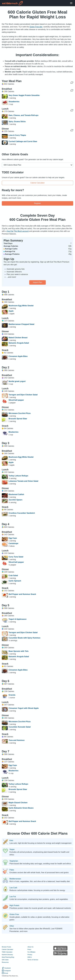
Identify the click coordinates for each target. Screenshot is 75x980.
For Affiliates (31, 952)
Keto (11, 841)
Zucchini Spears (16, 500)
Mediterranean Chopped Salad (21, 324)
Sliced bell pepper (16, 400)
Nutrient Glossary (7, 955)
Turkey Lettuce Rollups (18, 476)
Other (12, 926)
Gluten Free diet (36, 27)
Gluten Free (14, 914)
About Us (30, 947)
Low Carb (13, 888)
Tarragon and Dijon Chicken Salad (23, 395)
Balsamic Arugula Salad (19, 343)
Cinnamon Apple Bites (18, 356)
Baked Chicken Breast (18, 338)
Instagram (6, 971)
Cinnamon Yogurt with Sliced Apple (24, 708)
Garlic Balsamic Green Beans (21, 808)
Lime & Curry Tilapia (17, 135)
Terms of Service (33, 960)
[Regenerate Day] (72, 83)
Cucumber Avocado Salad (20, 727)
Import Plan (37, 282)
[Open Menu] (71, 3)
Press (29, 949)
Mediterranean (15, 879)
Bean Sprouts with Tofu (19, 651)
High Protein (14, 906)
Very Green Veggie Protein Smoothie (24, 95)
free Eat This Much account (18, 231)
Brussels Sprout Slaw (18, 419)
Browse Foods (6, 947)
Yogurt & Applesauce (18, 619)
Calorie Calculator (37, 183)
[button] (37, 165)
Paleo (12, 870)
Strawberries (14, 102)
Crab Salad (13, 575)
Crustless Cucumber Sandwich (22, 513)
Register (37, 203)
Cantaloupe (13, 543)
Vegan (12, 849)
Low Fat (13, 897)
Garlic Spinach (15, 581)
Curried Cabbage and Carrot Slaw (23, 141)
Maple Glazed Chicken (18, 803)
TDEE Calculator (7, 952)
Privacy (30, 955)
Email (5, 973)
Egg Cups (13, 538)
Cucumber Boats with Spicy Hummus (24, 638)
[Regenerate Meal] (72, 90)
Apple (11, 311)
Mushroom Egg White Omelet (21, 306)
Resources (5, 962)
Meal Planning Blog (8, 957)
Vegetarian (14, 861)
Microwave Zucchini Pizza (20, 413)
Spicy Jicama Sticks (17, 122)
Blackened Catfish (16, 494)
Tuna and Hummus (17, 740)
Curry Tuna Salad (16, 557)
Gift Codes (5, 960)
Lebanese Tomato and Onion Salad (23, 481)
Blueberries (14, 432)
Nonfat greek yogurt (17, 381)
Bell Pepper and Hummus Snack (22, 594)
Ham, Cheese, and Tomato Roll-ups (23, 115)
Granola (12, 695)
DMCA (30, 957)
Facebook (6, 968)
